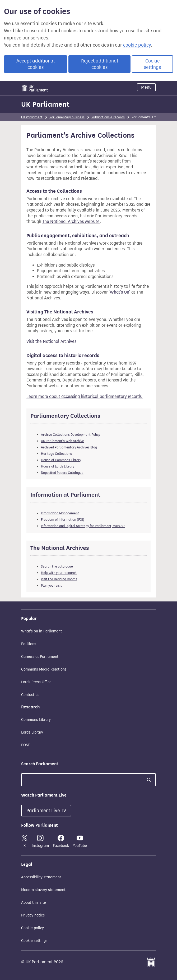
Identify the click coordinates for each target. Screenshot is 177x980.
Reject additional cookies (100, 64)
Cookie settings (152, 64)
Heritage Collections (56, 454)
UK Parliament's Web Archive (62, 441)
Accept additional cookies (36, 64)
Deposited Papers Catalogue (62, 473)
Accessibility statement (41, 877)
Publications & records (108, 117)
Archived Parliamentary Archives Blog (69, 447)
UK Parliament (45, 104)
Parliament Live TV (46, 811)
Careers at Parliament (40, 657)
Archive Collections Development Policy (71, 435)
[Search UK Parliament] (88, 780)
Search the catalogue (57, 566)
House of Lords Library (58, 466)
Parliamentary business (67, 117)
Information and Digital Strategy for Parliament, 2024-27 (83, 526)
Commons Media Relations (44, 669)
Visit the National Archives (51, 341)
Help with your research (59, 573)
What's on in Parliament (41, 631)
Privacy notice (33, 915)
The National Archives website (71, 221)
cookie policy (137, 45)
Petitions (29, 644)
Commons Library (36, 720)
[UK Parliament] (35, 88)
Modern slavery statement (43, 890)
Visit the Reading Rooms (59, 579)
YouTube (80, 841)
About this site (34, 903)
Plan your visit (51, 585)
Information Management (60, 513)
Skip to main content (21, 82)
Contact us (30, 695)
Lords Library (32, 732)
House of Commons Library (61, 460)
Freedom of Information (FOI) (63, 520)
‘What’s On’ (120, 292)
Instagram (40, 841)
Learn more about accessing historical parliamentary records (85, 396)
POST (25, 745)
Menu (146, 87)
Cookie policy (32, 928)
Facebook (61, 841)
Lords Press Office (36, 682)
